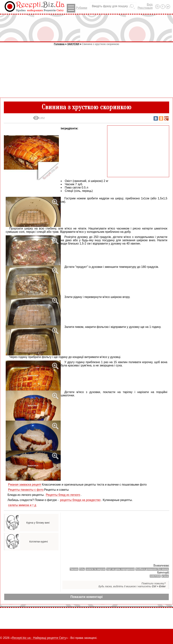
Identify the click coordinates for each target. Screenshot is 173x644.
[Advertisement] (87, 28)
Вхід (150, 4)
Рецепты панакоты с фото (26, 490)
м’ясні (165, 576)
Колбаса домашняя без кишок (152, 569)
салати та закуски (95, 569)
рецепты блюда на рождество (80, 500)
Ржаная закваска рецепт (25, 485)
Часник (74, 569)
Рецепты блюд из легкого (63, 495)
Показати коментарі (86, 597)
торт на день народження (121, 569)
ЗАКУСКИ (73, 44)
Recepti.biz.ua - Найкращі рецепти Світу (39, 638)
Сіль (82, 569)
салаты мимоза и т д (22, 505)
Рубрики (77, 8)
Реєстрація (145, 8)
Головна (59, 44)
